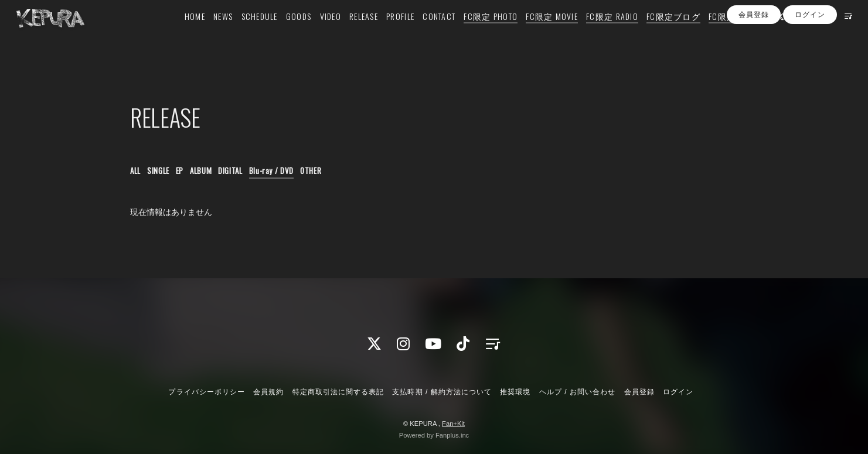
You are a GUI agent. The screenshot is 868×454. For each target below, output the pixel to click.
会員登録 (754, 54)
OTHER (311, 170)
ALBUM (201, 170)
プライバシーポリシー (206, 392)
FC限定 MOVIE (535, 33)
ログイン (810, 54)
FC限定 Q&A (714, 33)
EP (180, 170)
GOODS (282, 33)
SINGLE (158, 170)
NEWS (206, 33)
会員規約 (268, 392)
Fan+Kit (453, 424)
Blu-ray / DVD (271, 170)
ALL (135, 170)
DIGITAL (230, 170)
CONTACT (422, 33)
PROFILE (383, 33)
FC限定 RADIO (595, 33)
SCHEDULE (243, 33)
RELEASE (347, 33)
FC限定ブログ (656, 33)
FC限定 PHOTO (474, 33)
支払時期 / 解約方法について (442, 392)
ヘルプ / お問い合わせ (577, 392)
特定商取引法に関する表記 (338, 392)
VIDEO (313, 33)
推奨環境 (515, 392)
